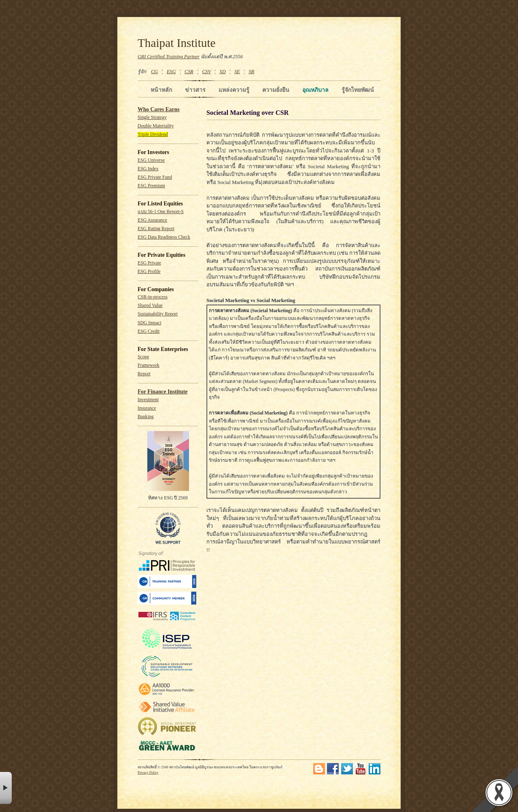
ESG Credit (149, 331)
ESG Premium (151, 186)
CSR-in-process (153, 297)
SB (252, 72)
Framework (149, 365)
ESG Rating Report (156, 229)
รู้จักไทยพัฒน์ (358, 90)
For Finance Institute (162, 392)
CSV (206, 72)
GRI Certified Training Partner (169, 57)
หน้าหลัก (161, 90)
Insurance (147, 408)
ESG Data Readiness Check (164, 237)
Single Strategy (152, 117)
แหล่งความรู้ (234, 90)
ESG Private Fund (155, 177)
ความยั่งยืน (276, 90)
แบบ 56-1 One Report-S (161, 212)
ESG (171, 72)
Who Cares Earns (159, 109)
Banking (146, 417)
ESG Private (149, 263)
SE (237, 72)
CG (154, 72)
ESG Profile (149, 272)
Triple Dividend (153, 134)
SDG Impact (150, 323)
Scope (143, 357)
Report (144, 374)
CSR (189, 72)
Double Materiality (156, 126)
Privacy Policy (148, 772)
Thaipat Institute (177, 43)
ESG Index (148, 169)
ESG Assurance (152, 220)
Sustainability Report (158, 314)
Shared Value (150, 306)
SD (223, 72)
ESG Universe (151, 160)
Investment (148, 400)
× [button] (6, 788)
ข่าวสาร (195, 90)
